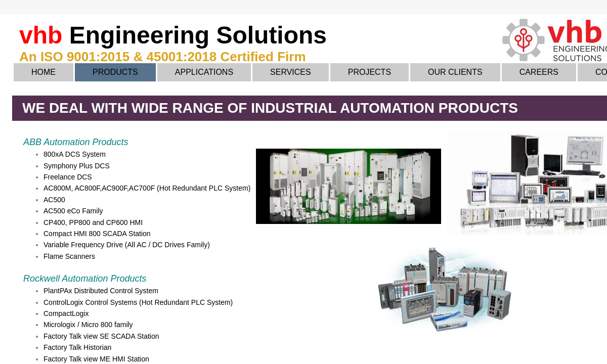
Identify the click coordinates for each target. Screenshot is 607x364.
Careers (539, 72)
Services (291, 72)
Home (44, 72)
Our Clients (455, 72)
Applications (204, 72)
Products (115, 72)
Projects (370, 72)
